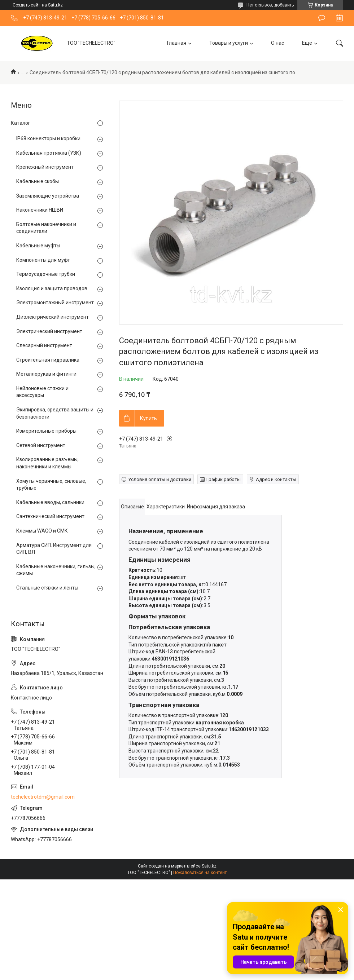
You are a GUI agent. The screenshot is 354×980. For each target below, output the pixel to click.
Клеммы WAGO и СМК (42, 531)
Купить (148, 418)
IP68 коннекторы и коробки (48, 138)
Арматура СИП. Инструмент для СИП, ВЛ (54, 549)
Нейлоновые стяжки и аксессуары (42, 392)
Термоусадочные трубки (46, 274)
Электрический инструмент (49, 331)
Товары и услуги (229, 43)
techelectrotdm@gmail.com (43, 797)
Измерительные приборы (46, 431)
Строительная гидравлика (48, 360)
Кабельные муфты (38, 246)
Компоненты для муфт (43, 260)
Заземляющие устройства (48, 196)
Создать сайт (26, 5)
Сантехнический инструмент (50, 516)
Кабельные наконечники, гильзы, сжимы (56, 570)
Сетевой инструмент (41, 445)
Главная (177, 43)
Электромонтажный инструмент (55, 303)
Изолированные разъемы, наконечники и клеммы (47, 463)
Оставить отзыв (322, 18)
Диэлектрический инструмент (53, 317)
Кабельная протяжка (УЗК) (49, 153)
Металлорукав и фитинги (46, 374)
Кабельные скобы (38, 181)
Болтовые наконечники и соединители (46, 228)
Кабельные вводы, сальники (50, 502)
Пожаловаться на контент (200, 873)
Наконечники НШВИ (40, 210)
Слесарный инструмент (44, 345)
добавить (284, 5)
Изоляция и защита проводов (52, 288)
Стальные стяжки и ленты (47, 588)
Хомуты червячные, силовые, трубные (51, 485)
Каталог (21, 123)
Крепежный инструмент (45, 167)
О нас (277, 43)
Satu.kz (209, 866)
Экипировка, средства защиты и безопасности (55, 413)
